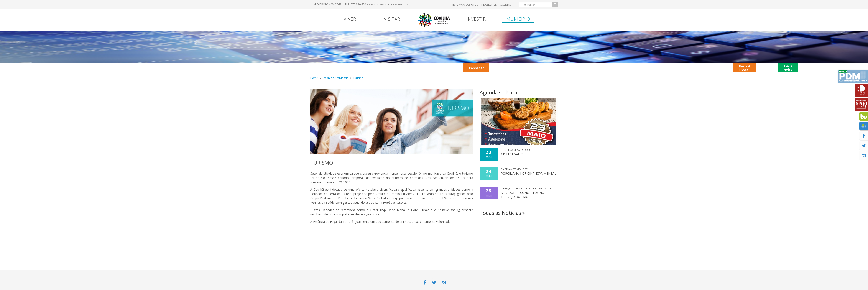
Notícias (835, 68)
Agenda (506, 5)
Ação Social (409, 68)
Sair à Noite (788, 68)
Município (518, 19)
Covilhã (767, 68)
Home (314, 78)
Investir (476, 19)
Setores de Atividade (335, 78)
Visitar (392, 19)
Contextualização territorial (559, 68)
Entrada (431, 68)
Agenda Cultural (499, 92)
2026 (391, 68)
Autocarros (692, 68)
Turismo (358, 78)
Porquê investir (745, 68)
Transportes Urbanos (504, 68)
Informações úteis (465, 5)
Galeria (608, 68)
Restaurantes (662, 68)
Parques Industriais (632, 68)
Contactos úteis (720, 68)
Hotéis (530, 68)
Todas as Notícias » (502, 213)
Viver (350, 19)
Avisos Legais (453, 68)
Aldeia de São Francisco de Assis (810, 68)
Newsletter (489, 5)
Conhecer (476, 68)
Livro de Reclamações (326, 4)
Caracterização (365, 68)
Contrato (335, 68)
